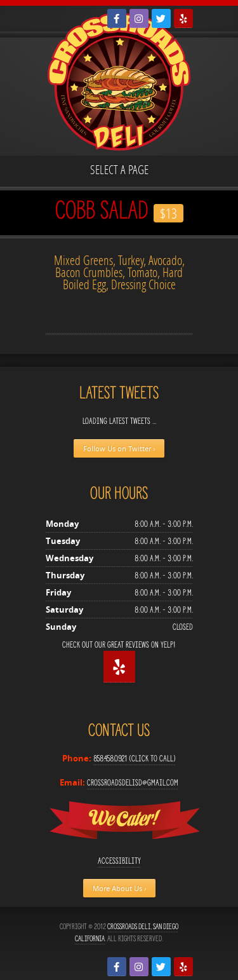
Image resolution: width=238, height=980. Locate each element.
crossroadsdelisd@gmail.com (133, 783)
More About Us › (119, 888)
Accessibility (119, 861)
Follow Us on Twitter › (119, 448)
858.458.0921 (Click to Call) (135, 759)
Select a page (119, 169)
